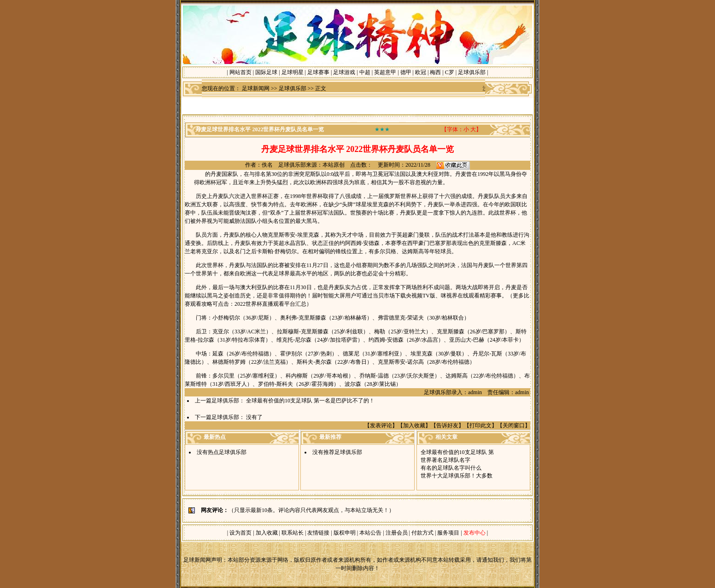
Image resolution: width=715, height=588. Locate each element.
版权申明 (345, 533)
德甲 (406, 72)
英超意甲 (385, 72)
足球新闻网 (256, 88)
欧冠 (421, 72)
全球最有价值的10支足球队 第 (457, 452)
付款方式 (423, 533)
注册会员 (397, 533)
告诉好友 (447, 425)
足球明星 (293, 72)
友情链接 (318, 533)
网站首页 (240, 72)
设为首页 (240, 533)
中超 (365, 72)
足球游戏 (344, 72)
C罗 (450, 72)
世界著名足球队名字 (445, 460)
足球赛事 (318, 72)
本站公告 (370, 533)
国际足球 (266, 72)
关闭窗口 (514, 425)
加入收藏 (414, 425)
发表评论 (381, 425)
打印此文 (481, 425)
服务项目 (448, 533)
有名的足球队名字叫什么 (451, 468)
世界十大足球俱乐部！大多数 (457, 476)
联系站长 (293, 533)
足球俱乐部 (472, 72)
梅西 (435, 72)
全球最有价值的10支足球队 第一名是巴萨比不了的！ (310, 401)
